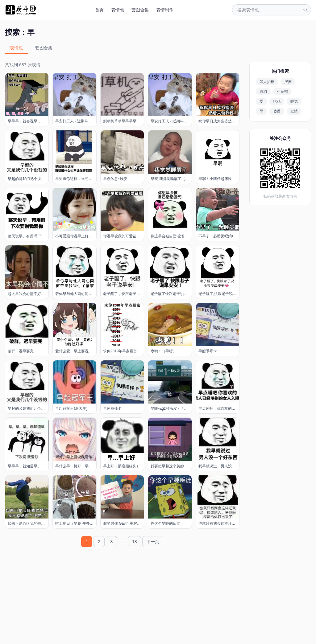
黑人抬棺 (267, 82)
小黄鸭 (282, 92)
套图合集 (140, 10)
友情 (294, 111)
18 (135, 542)
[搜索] (306, 10)
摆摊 (288, 82)
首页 (99, 10)
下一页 (153, 542)
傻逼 (277, 111)
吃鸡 (277, 101)
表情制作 (165, 10)
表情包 (118, 10)
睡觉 (294, 101)
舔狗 (263, 92)
